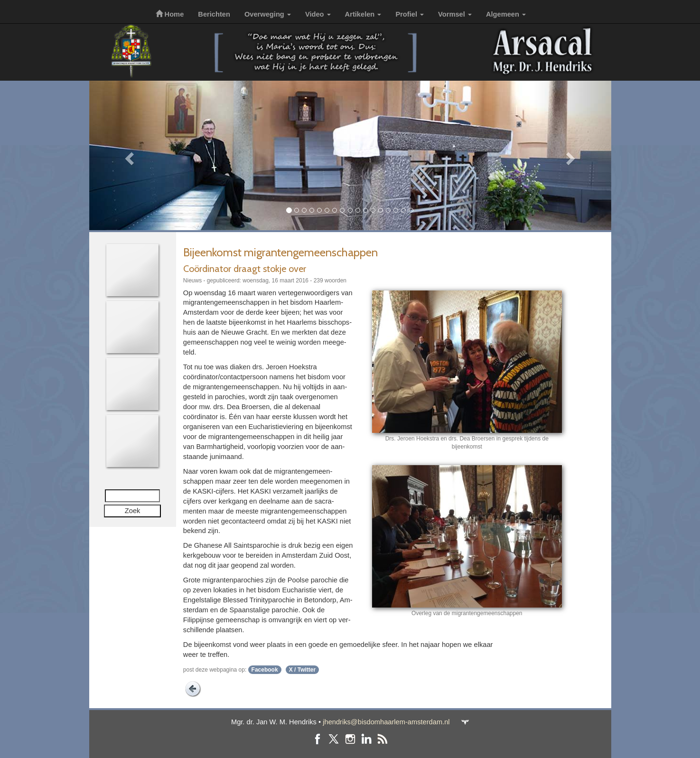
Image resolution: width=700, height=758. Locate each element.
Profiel (410, 14)
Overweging (268, 14)
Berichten (214, 14)
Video (318, 14)
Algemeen (506, 14)
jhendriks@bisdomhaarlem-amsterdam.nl (386, 722)
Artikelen (363, 14)
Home (170, 14)
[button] (128, 155)
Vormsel (455, 14)
